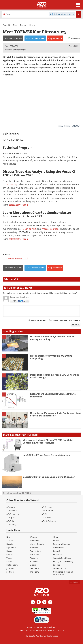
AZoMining (11, 525)
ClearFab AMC (30, 229)
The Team (34, 572)
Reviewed (75, 39)
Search (56, 540)
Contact (57, 551)
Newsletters (59, 547)
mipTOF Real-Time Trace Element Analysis (46, 455)
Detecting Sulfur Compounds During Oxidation (49, 477)
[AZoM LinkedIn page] (33, 602)
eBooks (10, 554)
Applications (35, 551)
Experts (33, 565)
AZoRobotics (12, 511)
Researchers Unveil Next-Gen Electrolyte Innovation (53, 395)
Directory (11, 544)
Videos (9, 558)
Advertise (57, 554)
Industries (34, 554)
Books (9, 551)
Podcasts (34, 561)
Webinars (34, 537)
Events (33, 25)
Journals (10, 568)
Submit (76, 324)
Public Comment (39, 320)
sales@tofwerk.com (19, 205)
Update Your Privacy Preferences (42, 636)
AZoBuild (10, 521)
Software (10, 572)
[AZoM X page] (44, 602)
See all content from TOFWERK (17, 493)
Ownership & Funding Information (63, 573)
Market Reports (37, 544)
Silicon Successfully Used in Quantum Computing (51, 357)
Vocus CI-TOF (10, 184)
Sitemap (57, 565)
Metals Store (12, 565)
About (56, 537)
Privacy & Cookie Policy (63, 561)
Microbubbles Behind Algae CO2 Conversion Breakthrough (55, 376)
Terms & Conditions (62, 558)
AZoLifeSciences (49, 521)
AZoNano (11, 507)
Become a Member (62, 544)
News (16, 25)
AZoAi (44, 514)
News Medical (48, 518)
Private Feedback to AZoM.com (66, 320)
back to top (75, 582)
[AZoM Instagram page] (50, 602)
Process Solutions (51, 229)
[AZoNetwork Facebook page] (39, 602)
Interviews (34, 540)
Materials (34, 547)
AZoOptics (11, 518)
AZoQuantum (47, 511)
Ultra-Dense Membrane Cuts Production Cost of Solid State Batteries (55, 414)
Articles (10, 540)
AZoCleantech (13, 514)
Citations (11, 279)
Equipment (11, 547)
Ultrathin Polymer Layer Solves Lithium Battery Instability (52, 338)
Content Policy (60, 568)
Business (24, 25)
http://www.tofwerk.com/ (15, 258)
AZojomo (34, 558)
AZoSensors (47, 507)
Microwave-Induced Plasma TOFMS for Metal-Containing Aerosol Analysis (48, 441)
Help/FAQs (35, 568)
